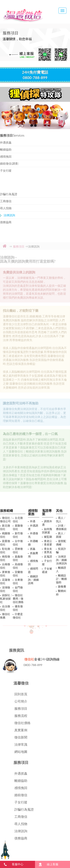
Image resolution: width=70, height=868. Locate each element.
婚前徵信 (21, 795)
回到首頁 (21, 694)
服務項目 (21, 708)
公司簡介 (21, 701)
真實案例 (21, 730)
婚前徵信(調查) (9, 163)
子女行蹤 (6, 170)
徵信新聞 (21, 737)
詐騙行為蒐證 (9, 194)
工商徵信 (6, 201)
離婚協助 (6, 149)
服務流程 (21, 716)
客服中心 (18, 864)
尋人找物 (6, 208)
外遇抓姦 (6, 142)
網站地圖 (21, 752)
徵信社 (29, 659)
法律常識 (21, 744)
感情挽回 (6, 156)
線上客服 (53, 864)
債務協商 (6, 222)
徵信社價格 (22, 723)
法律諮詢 (9, 215)
